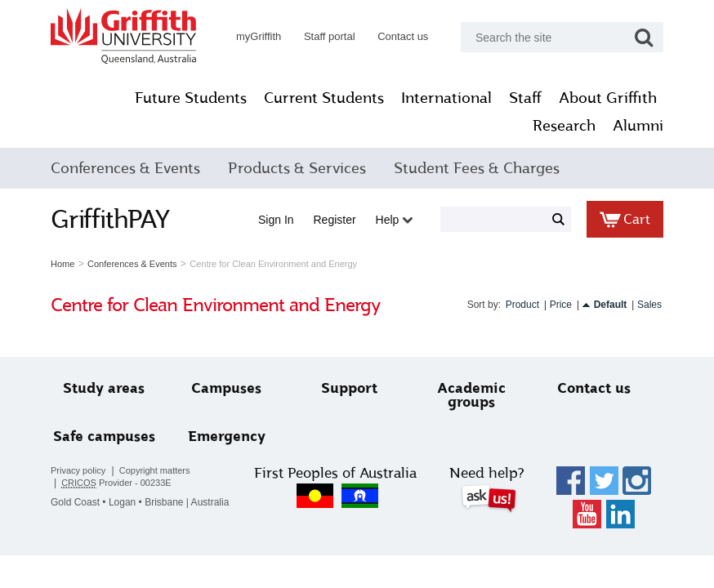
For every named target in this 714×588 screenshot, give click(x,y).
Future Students (191, 98)
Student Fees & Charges (477, 168)
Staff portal (330, 36)
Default (611, 305)
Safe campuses (104, 437)
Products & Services (297, 168)
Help (395, 220)
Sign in (276, 220)
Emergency (227, 437)
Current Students (324, 98)
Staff (525, 98)
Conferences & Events (125, 168)
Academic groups (471, 395)
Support (349, 388)
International (446, 98)
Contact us (403, 36)
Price (561, 305)
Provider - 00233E (116, 483)
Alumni (638, 126)
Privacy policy (78, 470)
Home (62, 264)
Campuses (226, 388)
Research (564, 126)
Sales (649, 305)
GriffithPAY (110, 219)
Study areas (104, 388)
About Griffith (608, 98)
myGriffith (259, 36)
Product (522, 305)
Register (335, 220)
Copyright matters (155, 470)
